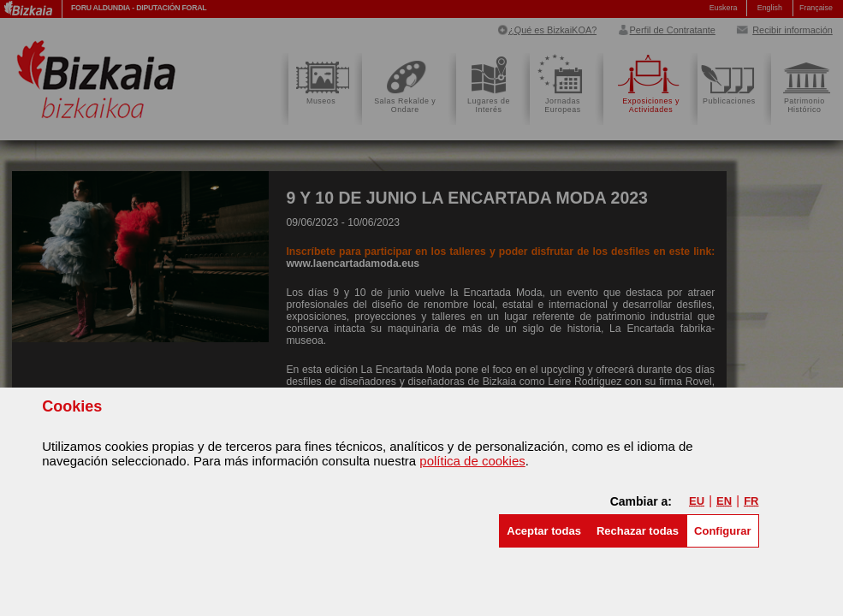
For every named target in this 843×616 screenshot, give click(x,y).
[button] (544, 531)
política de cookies (472, 461)
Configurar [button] (722, 531)
